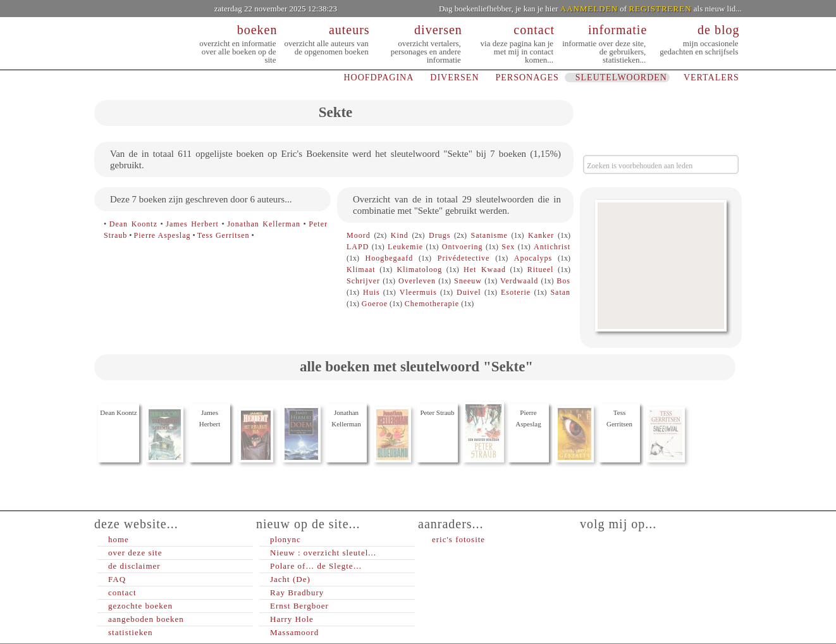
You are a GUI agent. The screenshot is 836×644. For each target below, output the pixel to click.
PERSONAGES (527, 77)
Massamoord (294, 632)
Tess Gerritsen (224, 235)
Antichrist (552, 247)
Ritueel (541, 269)
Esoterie (516, 292)
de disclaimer (134, 566)
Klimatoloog (420, 269)
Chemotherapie (432, 304)
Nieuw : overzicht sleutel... (323, 553)
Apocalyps (533, 258)
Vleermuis (418, 292)
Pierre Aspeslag (163, 235)
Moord (359, 235)
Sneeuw (468, 281)
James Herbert (192, 224)
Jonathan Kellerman (264, 224)
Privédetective (464, 258)
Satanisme (489, 235)
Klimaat (361, 269)
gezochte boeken (140, 606)
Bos (563, 281)
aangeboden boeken (146, 619)
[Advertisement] (661, 266)
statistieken (131, 632)
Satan (560, 292)
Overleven (417, 281)
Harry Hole (292, 619)
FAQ (117, 579)
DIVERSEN (454, 77)
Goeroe (375, 304)
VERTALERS (711, 77)
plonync (286, 539)
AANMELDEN (589, 9)
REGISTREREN (660, 9)
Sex (508, 247)
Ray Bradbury (297, 592)
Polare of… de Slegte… (316, 566)
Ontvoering (463, 247)
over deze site (135, 553)
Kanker (541, 235)
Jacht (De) (290, 579)
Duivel (469, 292)
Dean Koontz (133, 224)
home (119, 539)
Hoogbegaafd (390, 258)
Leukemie (405, 247)
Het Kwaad (485, 269)
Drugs (440, 235)
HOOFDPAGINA (378, 77)
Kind (400, 235)
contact (122, 592)
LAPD (358, 247)
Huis (372, 292)
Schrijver (363, 281)
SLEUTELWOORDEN (621, 77)
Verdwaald (519, 281)
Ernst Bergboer (299, 606)
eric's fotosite (458, 539)
